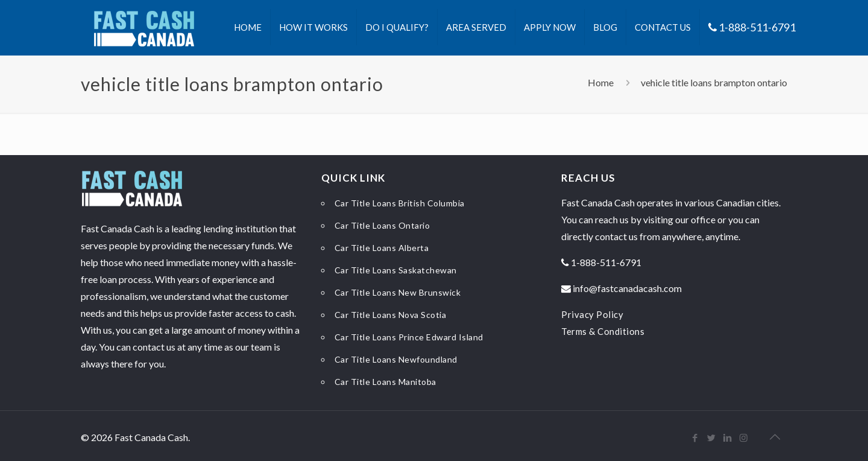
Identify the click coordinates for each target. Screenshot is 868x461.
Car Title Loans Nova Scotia (391, 315)
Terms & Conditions (603, 331)
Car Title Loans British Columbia (400, 203)
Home (601, 82)
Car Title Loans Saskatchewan (396, 270)
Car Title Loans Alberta (382, 248)
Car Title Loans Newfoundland (396, 359)
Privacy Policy (592, 314)
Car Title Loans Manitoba (385, 382)
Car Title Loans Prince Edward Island (409, 337)
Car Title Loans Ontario (382, 225)
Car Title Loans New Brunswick (398, 292)
